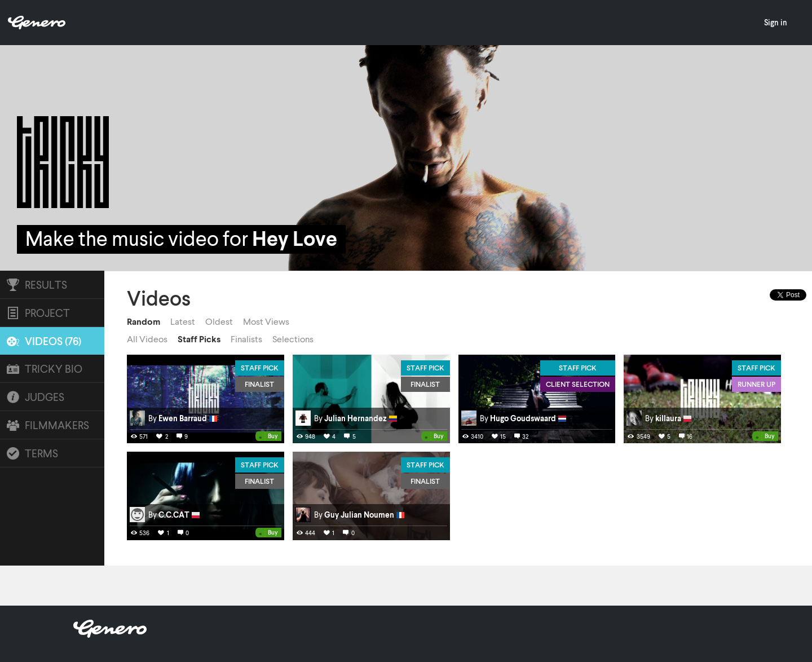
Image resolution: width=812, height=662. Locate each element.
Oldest (219, 321)
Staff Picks (199, 339)
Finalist (259, 384)
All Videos (147, 339)
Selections (293, 339)
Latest (183, 321)
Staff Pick (260, 368)
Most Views (266, 321)
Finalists (246, 339)
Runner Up (756, 384)
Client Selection (578, 384)
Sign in (776, 22)
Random (144, 321)
